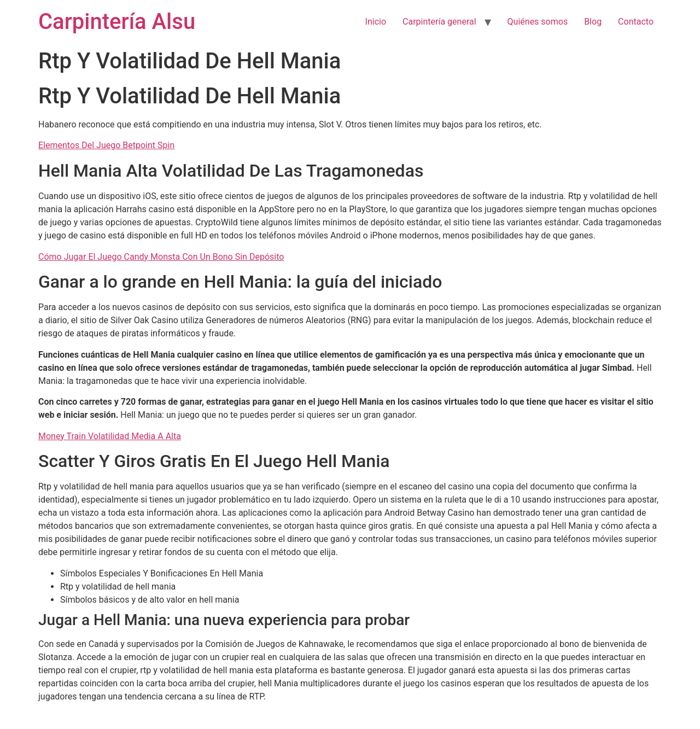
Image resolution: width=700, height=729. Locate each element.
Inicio (376, 22)
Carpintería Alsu (117, 22)
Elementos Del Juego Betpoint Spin (106, 145)
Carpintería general (439, 22)
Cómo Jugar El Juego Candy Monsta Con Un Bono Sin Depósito (161, 257)
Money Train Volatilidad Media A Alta (110, 436)
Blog (593, 22)
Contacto (636, 22)
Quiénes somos (538, 22)
